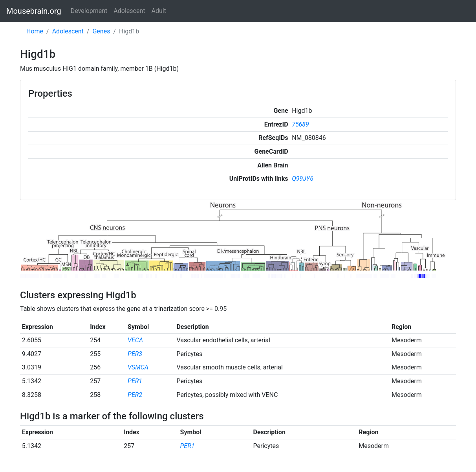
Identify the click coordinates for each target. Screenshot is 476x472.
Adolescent (129, 11)
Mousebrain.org (34, 11)
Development (89, 11)
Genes (101, 31)
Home (35, 31)
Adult (159, 11)
